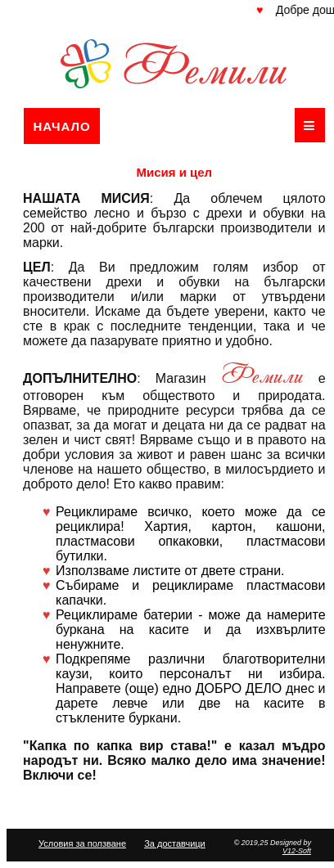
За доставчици (175, 843)
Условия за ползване (82, 843)
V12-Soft (297, 851)
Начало (61, 126)
